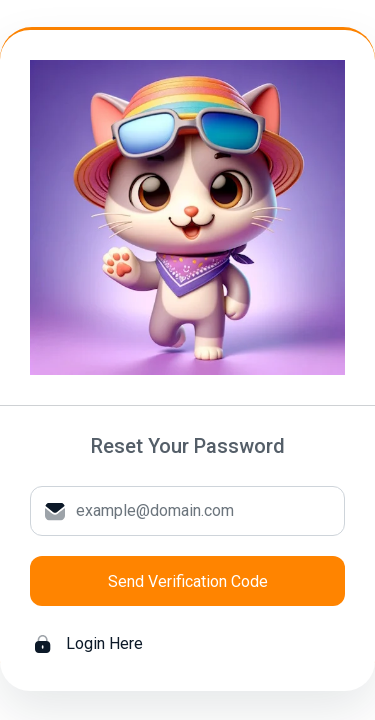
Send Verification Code (188, 581)
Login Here (89, 643)
